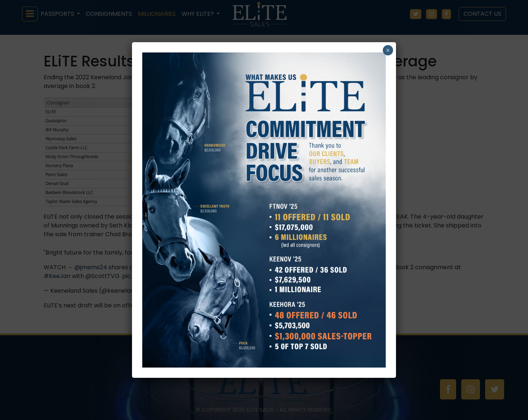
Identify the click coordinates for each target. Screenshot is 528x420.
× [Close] (388, 50)
